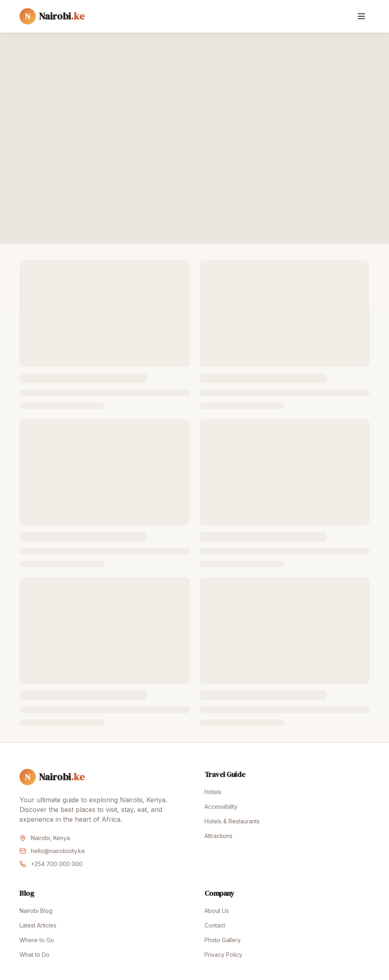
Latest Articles (38, 925)
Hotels (213, 792)
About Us (217, 911)
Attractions (218, 836)
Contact (215, 925)
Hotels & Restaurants (232, 821)
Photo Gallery (223, 940)
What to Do (35, 955)
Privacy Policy (223, 955)
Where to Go (37, 940)
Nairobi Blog (36, 911)
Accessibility (221, 806)
